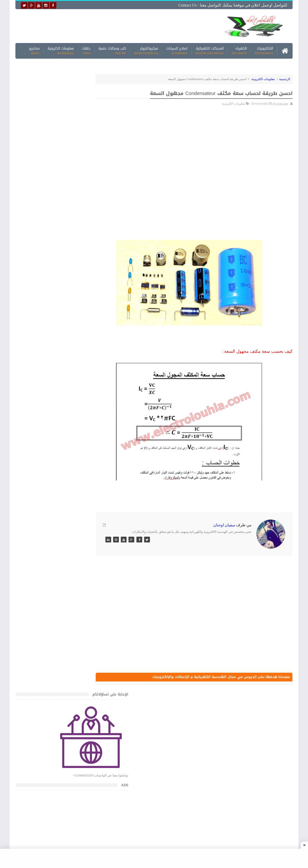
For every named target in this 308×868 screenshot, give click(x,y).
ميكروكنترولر (146, 50)
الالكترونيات (264, 50)
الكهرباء (239, 50)
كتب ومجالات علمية (112, 50)
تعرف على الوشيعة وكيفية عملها (57, 648)
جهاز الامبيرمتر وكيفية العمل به (58, 536)
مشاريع (34, 50)
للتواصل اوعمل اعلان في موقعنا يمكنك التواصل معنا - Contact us (233, 5)
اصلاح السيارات (177, 50)
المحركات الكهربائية (210, 50)
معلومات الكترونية (61, 50)
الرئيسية (285, 79)
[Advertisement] (116, 26)
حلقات (86, 50)
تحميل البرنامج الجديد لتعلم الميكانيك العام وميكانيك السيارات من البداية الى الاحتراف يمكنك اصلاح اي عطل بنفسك (50, 720)
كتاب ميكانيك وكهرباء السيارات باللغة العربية (49, 491)
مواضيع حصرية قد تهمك (85, 677)
